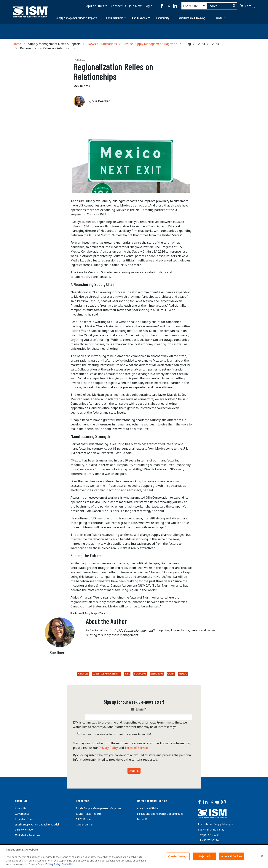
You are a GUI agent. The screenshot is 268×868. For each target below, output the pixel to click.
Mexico (183, 674)
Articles (83, 674)
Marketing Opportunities (152, 801)
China (171, 674)
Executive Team (24, 819)
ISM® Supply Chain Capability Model (37, 824)
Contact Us (118, 6)
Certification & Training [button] (194, 18)
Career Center (84, 824)
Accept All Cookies (232, 856)
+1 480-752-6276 (208, 840)
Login (149, 6)
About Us (20, 808)
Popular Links (94, 6)
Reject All (204, 856)
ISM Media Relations (27, 835)
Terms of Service (136, 748)
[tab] (78, 18)
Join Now (135, 6)
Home (17, 44)
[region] (134, 856)
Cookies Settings (178, 856)
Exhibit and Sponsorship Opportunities (160, 814)
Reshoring (157, 674)
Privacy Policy (108, 748)
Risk (127, 674)
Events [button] (220, 18)
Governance (22, 814)
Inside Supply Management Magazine (151, 44)
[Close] (262, 856)
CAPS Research (85, 819)
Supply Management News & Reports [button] (78, 18)
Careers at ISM (24, 830)
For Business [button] (141, 18)
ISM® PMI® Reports (89, 814)
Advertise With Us (148, 808)
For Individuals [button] (116, 18)
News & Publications (102, 44)
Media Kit (143, 819)
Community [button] (164, 18)
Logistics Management (107, 674)
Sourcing (140, 674)
